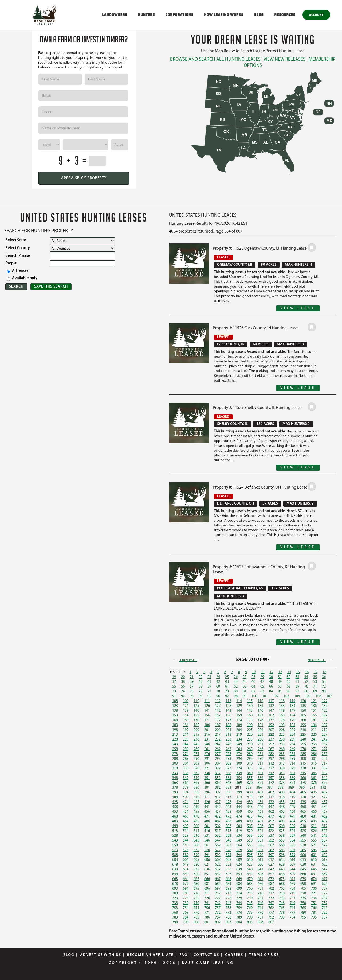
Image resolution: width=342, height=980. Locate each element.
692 (325, 884)
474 (239, 817)
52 (306, 682)
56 (183, 687)
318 (175, 768)
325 (250, 768)
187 (218, 725)
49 (280, 682)
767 (325, 908)
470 (196, 817)
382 (218, 788)
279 (239, 754)
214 (186, 735)
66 (271, 687)
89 (315, 692)
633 (175, 869)
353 (228, 778)
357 (271, 778)
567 (271, 845)
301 (314, 759)
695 (196, 889)
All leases (18, 271)
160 (250, 716)
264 (239, 749)
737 (325, 898)
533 (228, 836)
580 (250, 850)
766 (314, 908)
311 (260, 764)
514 (186, 831)
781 (314, 913)
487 (218, 821)
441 (207, 807)
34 (306, 677)
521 (260, 831)
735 (303, 898)
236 (260, 740)
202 (218, 730)
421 (314, 797)
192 (271, 725)
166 (314, 716)
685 (250, 884)
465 (303, 812)
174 (239, 720)
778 (282, 913)
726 (207, 898)
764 (292, 908)
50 (289, 682)
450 (303, 807)
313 (282, 764)
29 (262, 677)
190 (250, 725)
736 (314, 898)
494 (292, 821)
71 (315, 687)
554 (292, 841)
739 (186, 903)
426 (207, 802)
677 (325, 879)
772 (218, 913)
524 (292, 831)
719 (292, 894)
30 (271, 677)
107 (329, 696)
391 (312, 788)
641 (260, 869)
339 (239, 773)
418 (282, 797)
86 (289, 692)
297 (271, 759)
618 (175, 865)
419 (292, 797)
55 (174, 687)
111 (207, 701)
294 (239, 759)
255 (303, 744)
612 (271, 860)
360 (303, 778)
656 (260, 874)
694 (186, 889)
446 (260, 807)
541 (314, 836)
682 (218, 884)
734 (292, 898)
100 (254, 696)
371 (260, 783)
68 (289, 687)
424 (186, 802)
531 (207, 836)
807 (271, 922)
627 (271, 865)
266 (260, 749)
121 (314, 701)
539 (292, 836)
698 (228, 889)
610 (250, 860)
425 (196, 802)
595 (250, 855)
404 (292, 793)
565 (250, 845)
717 (271, 894)
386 (259, 788)
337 (218, 773)
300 (303, 759)
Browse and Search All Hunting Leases (215, 59)
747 (271, 903)
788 (228, 918)
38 (183, 682)
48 (271, 682)
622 (218, 865)
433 (282, 802)
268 (282, 749)
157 (218, 716)
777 (271, 913)
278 (228, 754)
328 (282, 768)
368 (228, 783)
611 (260, 860)
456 (207, 812)
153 (175, 716)
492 (271, 821)
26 (236, 677)
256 (314, 744)
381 (207, 788)
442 (218, 807)
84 (271, 692)
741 (207, 903)
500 (196, 826)
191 (260, 725)
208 (282, 730)
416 (260, 797)
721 (314, 894)
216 (207, 735)
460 (250, 812)
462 (271, 812)
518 (228, 831)
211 (314, 730)
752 (325, 903)
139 (186, 711)
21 (192, 677)
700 (250, 889)
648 (175, 874)
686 (260, 884)
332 (325, 768)
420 (303, 797)
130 (250, 706)
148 (282, 711)
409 (186, 797)
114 (239, 701)
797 (325, 918)
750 (303, 903)
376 (314, 783)
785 (196, 918)
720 (303, 894)
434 (292, 802)
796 (314, 918)
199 (186, 730)
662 (325, 874)
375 (303, 783)
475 (250, 817)
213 (175, 735)
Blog (69, 955)
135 (303, 706)
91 (174, 696)
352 (218, 778)
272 (325, 749)
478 (282, 817)
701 (260, 889)
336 (207, 773)
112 (218, 701)
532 (218, 836)
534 (239, 836)
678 (175, 884)
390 (302, 788)
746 (260, 903)
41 (209, 682)
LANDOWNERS (115, 14)
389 (291, 788)
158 (228, 716)
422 (325, 797)
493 (282, 821)
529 (186, 836)
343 (282, 773)
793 (282, 918)
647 (325, 869)
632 (325, 865)
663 (175, 879)
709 (186, 894)
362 (325, 778)
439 (186, 807)
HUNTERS (146, 14)
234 (239, 740)
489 (239, 821)
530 (196, 836)
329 (292, 768)
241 (314, 740)
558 (175, 845)
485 (196, 821)
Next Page (320, 660)
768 (175, 913)
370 (250, 783)
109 (186, 701)
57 (192, 687)
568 (282, 845)
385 (248, 788)
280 (250, 754)
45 (245, 682)
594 (239, 855)
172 (218, 720)
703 (282, 889)
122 (325, 701)
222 (271, 735)
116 (260, 701)
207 (271, 730)
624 (239, 865)
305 (196, 764)
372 (271, 783)
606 (207, 860)
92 (183, 696)
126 (207, 706)
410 (196, 797)
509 (292, 826)
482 (325, 817)
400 (250, 793)
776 (260, 913)
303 (175, 764)
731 (260, 898)
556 (314, 841)
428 (228, 802)
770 (196, 913)
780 (303, 913)
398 (228, 793)
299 (292, 759)
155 (196, 716)
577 (218, 850)
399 (239, 793)
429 (239, 802)
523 (282, 831)
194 (292, 725)
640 (250, 869)
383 (228, 788)
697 (218, 889)
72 (324, 687)
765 (303, 908)
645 (303, 869)
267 (271, 749)
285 (303, 754)
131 (260, 706)
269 (292, 749)
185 (196, 725)
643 (282, 869)
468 (175, 817)
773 (228, 913)
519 (239, 831)
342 (271, 773)
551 (260, 841)
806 (260, 922)
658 (282, 874)
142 (218, 711)
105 (308, 696)
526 (314, 831)
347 (325, 773)
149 (292, 711)
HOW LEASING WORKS (224, 14)
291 (207, 759)
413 (228, 797)
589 (186, 855)
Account (316, 15)
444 (239, 807)
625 (250, 865)
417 (271, 797)
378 (175, 788)
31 (280, 677)
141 (207, 711)
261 (207, 749)
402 (271, 793)
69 (297, 687)
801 (207, 922)
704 (292, 889)
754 (186, 908)
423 (175, 802)
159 (239, 716)
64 (253, 687)
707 (325, 889)
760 (250, 908)
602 (325, 855)
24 (218, 677)
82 (253, 692)
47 (262, 682)
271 (314, 749)
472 (218, 817)
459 (239, 812)
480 (303, 817)
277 (218, 754)
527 (325, 831)
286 (314, 754)
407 (325, 793)
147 (271, 711)
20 (183, 677)
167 (325, 716)
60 (218, 687)
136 (314, 706)
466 (314, 812)
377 (325, 783)
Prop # (11, 263)
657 (271, 874)
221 (260, 735)
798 (175, 922)
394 (186, 793)
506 (260, 826)
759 (239, 908)
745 (250, 903)
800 (196, 922)
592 (218, 855)
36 (324, 677)
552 (271, 841)
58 (201, 687)
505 (250, 826)
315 (303, 764)
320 (196, 768)
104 (297, 696)
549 (239, 841)
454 (186, 812)
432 (271, 802)
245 (196, 744)
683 (228, 884)
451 (314, 807)
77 (209, 692)
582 (271, 850)
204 (239, 730)
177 (271, 720)
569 (292, 845)
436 (314, 802)
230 (196, 740)
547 (218, 841)
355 (250, 778)
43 (227, 682)
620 (196, 865)
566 (260, 845)
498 (175, 826)
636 (207, 869)
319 (186, 768)
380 (196, 788)
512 (325, 826)
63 (245, 687)
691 (314, 884)
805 (250, 922)
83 (262, 692)
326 (260, 768)
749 (292, 903)
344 (292, 773)
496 (314, 821)
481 (314, 817)
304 (186, 764)
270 (303, 749)
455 (196, 812)
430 (250, 802)
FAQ (184, 955)
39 (192, 682)
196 (314, 725)
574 (186, 850)
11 (263, 672)
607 (218, 860)
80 (236, 692)
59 (209, 687)
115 (250, 701)
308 (228, 764)
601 (314, 855)
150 (303, 711)
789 (239, 918)
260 (196, 749)
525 (303, 831)
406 (314, 793)
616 (314, 860)
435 (303, 802)
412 (218, 797)
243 (175, 744)
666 (207, 879)
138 (175, 711)
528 (175, 836)
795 (303, 918)
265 (250, 749)
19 (174, 677)
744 (239, 903)
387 (270, 788)
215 (196, 735)
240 (303, 740)
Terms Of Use (264, 955)
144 (239, 711)
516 (207, 831)
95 (209, 696)
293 (228, 759)
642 (271, 869)
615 (303, 860)
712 (218, 894)
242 (325, 740)
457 (218, 812)
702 (271, 889)
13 (280, 672)
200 (196, 730)
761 (260, 908)
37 (174, 682)
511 (314, 826)
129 (239, 706)
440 (196, 807)
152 (325, 711)
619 (186, 865)
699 (239, 889)
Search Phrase (18, 256)
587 (325, 850)
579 (239, 850)
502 (218, 826)
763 (282, 908)
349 (186, 778)
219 (239, 735)
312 (271, 764)
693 (175, 889)
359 (292, 778)
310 (250, 764)
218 (228, 735)
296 (260, 759)
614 (292, 860)
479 (292, 817)
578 (228, 850)
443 (228, 807)
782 (325, 913)
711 (207, 894)
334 (186, 773)
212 (325, 730)
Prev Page (185, 660)
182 (325, 720)
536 (260, 836)
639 (239, 869)
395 (196, 793)
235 (250, 740)
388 (280, 788)
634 (186, 869)
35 (315, 677)
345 (303, 773)
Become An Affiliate (150, 955)
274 (186, 754)
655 (250, 874)
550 (250, 841)
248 (228, 744)
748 (282, 903)
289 (186, 759)
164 (292, 716)
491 (260, 821)
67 (280, 687)
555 (303, 841)
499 (186, 826)
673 (282, 879)
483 (175, 821)
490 (250, 821)
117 (271, 701)
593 (228, 855)
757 (218, 908)
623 (228, 865)
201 (207, 730)
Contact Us (206, 955)
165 (303, 716)
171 (207, 720)
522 (271, 831)
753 (175, 908)
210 (303, 730)
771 (207, 913)
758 (228, 908)
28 (253, 677)
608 (228, 860)
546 (207, 841)
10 (254, 672)
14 (289, 672)
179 (292, 720)
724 (186, 898)
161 (260, 716)
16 (307, 672)
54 (324, 682)
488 (228, 821)
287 (325, 754)
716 (260, 894)
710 (196, 894)
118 (282, 701)
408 (175, 797)
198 (175, 730)
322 (218, 768)
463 (282, 812)
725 (196, 898)
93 (192, 696)
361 (314, 778)
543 (175, 841)
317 (325, 764)
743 (228, 903)
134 (292, 706)
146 (260, 711)
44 (236, 682)
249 (239, 744)
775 (250, 913)
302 (325, 759)
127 (218, 706)
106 (318, 696)
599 (292, 855)
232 (218, 740)
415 (250, 797)
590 (196, 855)
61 (227, 687)
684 (239, 884)
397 (218, 793)
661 (314, 874)
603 (175, 860)
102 (276, 696)
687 (271, 884)
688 (282, 884)
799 (186, 922)
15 (298, 672)
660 (303, 874)
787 (218, 918)
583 (282, 850)
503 (228, 826)
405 (303, 793)
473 (228, 817)
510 (303, 826)
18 (324, 672)
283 (282, 754)
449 (292, 807)
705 (303, 889)
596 (260, 855)
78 (218, 692)
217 (218, 735)
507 (271, 826)
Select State (16, 240)
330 (303, 768)
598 (282, 855)
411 (207, 797)
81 (245, 692)
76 (201, 692)
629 (292, 865)
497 (325, 821)
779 (292, 913)
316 (314, 764)
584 (292, 850)
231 (207, 740)
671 (260, 879)
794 (292, 918)
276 (207, 754)
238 (282, 740)
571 (314, 845)
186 (207, 725)
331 (314, 768)
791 (260, 918)
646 (314, 869)
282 (271, 754)
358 (282, 778)
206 (260, 730)
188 (228, 725)
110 (196, 701)
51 (297, 682)
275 (196, 754)
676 (314, 879)
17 (316, 672)
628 (282, 865)
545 (196, 841)
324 (239, 768)
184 (186, 725)
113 (228, 701)
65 (262, 687)
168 (175, 720)
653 (228, 874)
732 (271, 898)
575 (196, 850)
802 (218, 922)
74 (183, 692)
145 (250, 711)
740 (196, 903)
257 (325, 744)
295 (250, 759)
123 (175, 706)
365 (196, 783)
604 (186, 860)
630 (303, 865)
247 (218, 744)
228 (175, 740)
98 (236, 696)
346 (314, 773)
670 (250, 879)
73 (174, 692)
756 (207, 908)
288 (175, 759)
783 (175, 918)
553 (282, 841)
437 (325, 802)
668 (228, 879)
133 (282, 706)
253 (282, 744)
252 (271, 744)
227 (325, 735)
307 (218, 764)
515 (196, 831)
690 (303, 884)
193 (282, 725)
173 (228, 720)
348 (175, 778)
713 (228, 894)
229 (186, 740)
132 (271, 706)
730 (250, 898)
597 (271, 855)
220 (250, 735)
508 (282, 826)
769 (186, 913)
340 (250, 773)
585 (303, 850)
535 (250, 836)
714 (239, 894)
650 (196, 874)
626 (260, 865)
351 (207, 778)
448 (282, 807)
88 (306, 692)
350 (196, 778)
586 (314, 850)
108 (175, 701)
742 (218, 903)
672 (271, 879)
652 (218, 874)
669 (239, 879)
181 (314, 720)
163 (282, 716)
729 (239, 898)
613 (282, 860)
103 (286, 696)
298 (282, 759)
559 (186, 845)
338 (228, 773)
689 (292, 884)
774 (239, 913)
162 (271, 716)
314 (292, 764)
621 (207, 865)
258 (175, 749)
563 (228, 845)
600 (303, 855)
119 (292, 701)
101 (265, 696)
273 (175, 754)
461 (260, 812)
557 (325, 841)
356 (260, 778)
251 (260, 744)
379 (186, 788)
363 (175, 783)
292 (218, 759)
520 (250, 831)
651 (207, 874)
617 (325, 860)
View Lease (298, 308)
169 (186, 720)
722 (325, 894)
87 (297, 692)
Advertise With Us (101, 955)
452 (325, 807)
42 (218, 682)
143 (228, 711)
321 (207, 768)
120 (303, 701)
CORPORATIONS (179, 14)
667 (218, 879)
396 (207, 793)
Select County (18, 248)
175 (250, 720)
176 (260, 720)
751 (314, 903)
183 (175, 725)
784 (186, 918)
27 (245, 677)
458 (228, 812)
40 (201, 682)
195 (303, 725)
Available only (22, 279)
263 (228, 749)
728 (228, 898)
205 (250, 730)
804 (239, 922)
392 (323, 788)
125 (196, 706)
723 (175, 898)
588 (175, 855)
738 (175, 903)
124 (186, 706)
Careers (234, 955)
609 (239, 860)
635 (196, 869)
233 (228, 740)
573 (175, 850)
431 (260, 802)
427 (218, 802)
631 (314, 865)
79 (227, 692)
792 (271, 918)
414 (239, 797)
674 (292, 879)
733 (282, 898)
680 (196, 884)
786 (207, 918)
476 (260, 817)
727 (218, 898)
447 (271, 807)
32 (289, 677)
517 (218, 831)
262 (218, 749)
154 (186, 716)
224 (292, 735)
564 (239, 845)
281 (260, 754)
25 (227, 677)
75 (192, 692)
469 (186, 817)
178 (282, 720)
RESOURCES (285, 14)
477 (271, 817)
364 (186, 783)
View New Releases (284, 59)
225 (303, 735)
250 (250, 744)
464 (292, 812)
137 (325, 706)
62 (236, 687)
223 (282, 735)
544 (186, 841)
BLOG (259, 14)
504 (239, 826)
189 (239, 725)
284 (292, 754)
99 (245, 696)
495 (303, 821)
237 (271, 740)
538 (282, 836)
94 (201, 696)
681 (207, 884)
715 (250, 894)
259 (186, 749)
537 (271, 836)
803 (228, 922)
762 (271, 908)
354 (239, 778)
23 (209, 677)
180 (303, 720)
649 (186, 874)
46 (253, 682)
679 (186, 884)
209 (292, 730)
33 (297, 677)
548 (228, 841)
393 (175, 793)
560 (196, 845)
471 (207, 817)
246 (207, 744)
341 (260, 773)
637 (218, 869)
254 (292, 744)
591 (207, 855)
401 (260, 793)
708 (175, 894)
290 (196, 759)
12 (272, 672)
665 (196, 879)
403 (282, 793)
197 (325, 725)
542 (325, 836)
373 (282, 783)
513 (175, 831)
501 (207, 826)
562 (218, 845)
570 (303, 845)
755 (196, 908)
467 (325, 812)
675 (303, 879)
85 (280, 692)
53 (315, 682)
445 (250, 807)
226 (314, 735)
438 (175, 807)
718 (282, 894)
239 (292, 740)
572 (325, 845)
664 (186, 879)
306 (207, 764)
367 (218, 783)
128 (228, 706)
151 (314, 711)
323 (228, 768)
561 (207, 845)
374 (292, 783)
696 (207, 889)
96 (218, 696)
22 (201, 677)
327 (271, 768)
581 (260, 850)
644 (292, 869)
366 (207, 783)
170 (196, 720)
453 (175, 812)
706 (314, 889)
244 (186, 744)
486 (207, 821)
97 (227, 696)
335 (196, 773)
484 (186, 821)
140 (196, 711)
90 (324, 692)
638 (228, 869)
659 (292, 874)
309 (239, 764)
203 (228, 730)
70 (306, 687)
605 (196, 860)
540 (303, 836)
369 (239, 783)
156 (207, 716)
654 (239, 874)
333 (175, 773)
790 (250, 918)
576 (207, 850)
